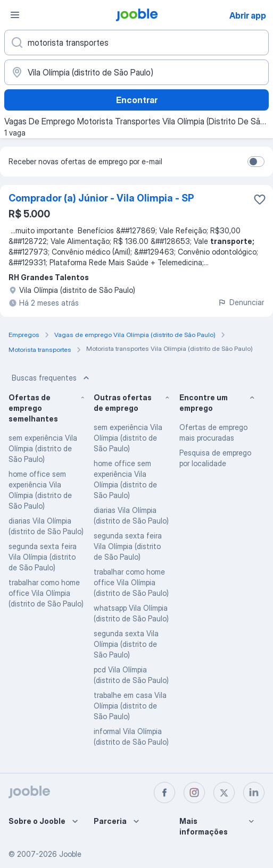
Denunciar (241, 302)
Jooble (70, 854)
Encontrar (137, 100)
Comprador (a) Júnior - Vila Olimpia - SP (101, 198)
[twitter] (224, 793)
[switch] (256, 162)
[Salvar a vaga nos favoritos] (260, 199)
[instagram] (194, 793)
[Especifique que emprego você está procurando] (136, 43)
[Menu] (15, 15)
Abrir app (248, 15)
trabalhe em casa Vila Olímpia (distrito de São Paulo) (130, 706)
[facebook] (164, 793)
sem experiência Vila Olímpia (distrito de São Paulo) (43, 448)
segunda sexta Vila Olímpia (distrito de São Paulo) (126, 644)
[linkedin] (254, 793)
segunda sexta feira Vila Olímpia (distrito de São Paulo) (43, 557)
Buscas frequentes (52, 378)
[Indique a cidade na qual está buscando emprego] (136, 72)
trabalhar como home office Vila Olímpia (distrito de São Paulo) (46, 593)
